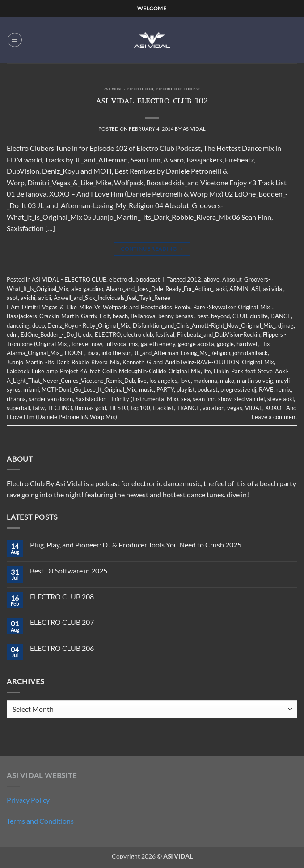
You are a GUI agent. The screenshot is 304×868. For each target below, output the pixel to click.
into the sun (116, 353)
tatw (39, 408)
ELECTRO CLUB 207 (62, 622)
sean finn (204, 399)
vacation (213, 408)
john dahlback (250, 353)
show (225, 399)
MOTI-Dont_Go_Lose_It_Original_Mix (89, 389)
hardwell (247, 344)
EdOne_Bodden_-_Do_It (50, 334)
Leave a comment (274, 417)
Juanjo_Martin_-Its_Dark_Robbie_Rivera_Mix (63, 362)
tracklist (163, 408)
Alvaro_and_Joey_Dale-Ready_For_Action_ (160, 289)
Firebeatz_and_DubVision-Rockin (219, 334)
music (146, 389)
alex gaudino (87, 289)
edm (12, 334)
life (207, 371)
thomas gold (90, 408)
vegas (235, 408)
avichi (28, 298)
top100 (141, 408)
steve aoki (281, 399)
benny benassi (176, 316)
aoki (221, 289)
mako (227, 381)
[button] (15, 40)
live (142, 381)
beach (120, 316)
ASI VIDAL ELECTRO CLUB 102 (152, 102)
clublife (259, 316)
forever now (87, 344)
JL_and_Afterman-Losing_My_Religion (182, 353)
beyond (220, 316)
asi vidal (273, 289)
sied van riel (249, 399)
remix (284, 389)
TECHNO (60, 408)
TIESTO (118, 408)
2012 (194, 279)
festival (165, 334)
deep (38, 325)
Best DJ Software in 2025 (69, 571)
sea (186, 399)
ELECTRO (108, 334)
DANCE (281, 316)
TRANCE (188, 408)
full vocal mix (122, 344)
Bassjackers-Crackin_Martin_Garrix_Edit (58, 316)
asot (12, 298)
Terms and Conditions (40, 821)
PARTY (165, 389)
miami (31, 389)
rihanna (16, 399)
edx (87, 334)
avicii (44, 298)
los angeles (163, 381)
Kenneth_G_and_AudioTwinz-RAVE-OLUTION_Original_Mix (198, 362)
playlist (186, 389)
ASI (256, 289)
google (225, 344)
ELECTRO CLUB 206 (62, 648)
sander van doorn (51, 399)
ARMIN (239, 289)
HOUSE (75, 353)
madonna (205, 381)
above (212, 279)
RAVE (266, 389)
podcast (208, 389)
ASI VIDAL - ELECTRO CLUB (129, 90)
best (203, 316)
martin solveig (255, 381)
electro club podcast (178, 90)
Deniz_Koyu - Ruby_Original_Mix (89, 325)
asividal (194, 129)
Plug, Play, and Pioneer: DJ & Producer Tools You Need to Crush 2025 (136, 545)
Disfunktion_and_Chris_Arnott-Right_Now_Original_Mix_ (204, 325)
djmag (286, 325)
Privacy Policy (28, 800)
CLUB (240, 316)
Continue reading (152, 249)
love (186, 381)
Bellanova (143, 316)
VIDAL (254, 408)
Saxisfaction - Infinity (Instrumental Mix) (127, 399)
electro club (138, 334)
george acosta (196, 344)
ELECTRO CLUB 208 (62, 596)
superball (18, 408)
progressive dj (238, 389)
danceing (18, 325)
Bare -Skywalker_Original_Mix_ (233, 307)
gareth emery (158, 344)
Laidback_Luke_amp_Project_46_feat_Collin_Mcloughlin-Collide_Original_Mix (104, 371)
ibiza (93, 353)
